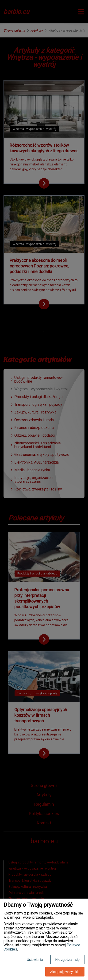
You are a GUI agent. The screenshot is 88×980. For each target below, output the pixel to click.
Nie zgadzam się (68, 960)
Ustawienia (35, 960)
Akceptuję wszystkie (65, 972)
